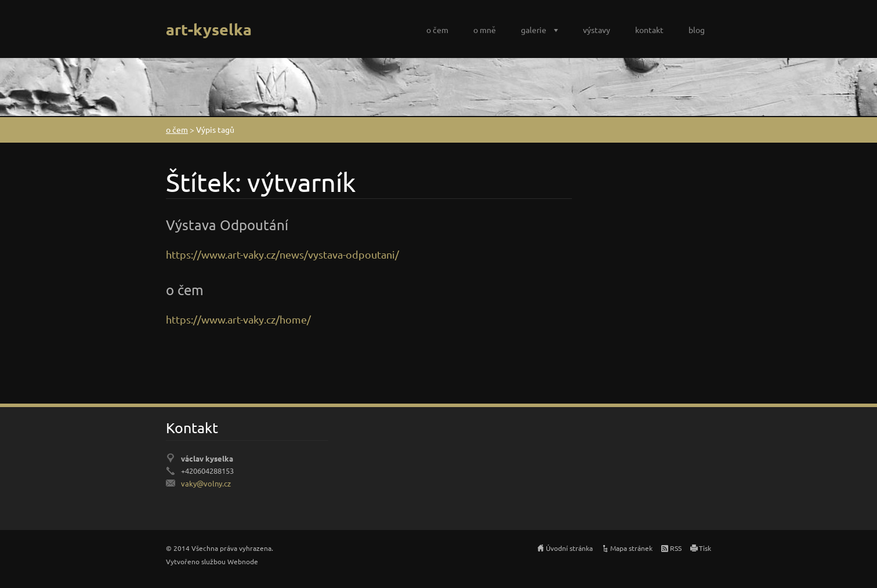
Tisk (705, 548)
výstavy (597, 30)
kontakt (649, 30)
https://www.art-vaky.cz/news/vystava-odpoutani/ (282, 254)
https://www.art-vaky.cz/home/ (238, 319)
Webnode (243, 561)
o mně (485, 30)
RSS (676, 548)
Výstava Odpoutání (227, 225)
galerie (534, 30)
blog (697, 30)
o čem (437, 30)
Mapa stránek (631, 548)
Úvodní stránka (569, 548)
